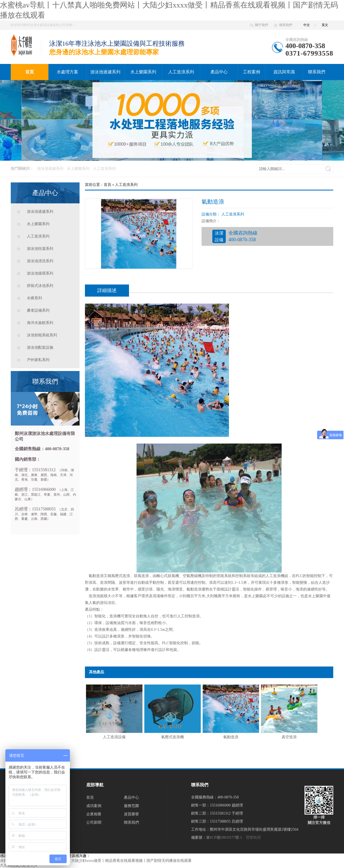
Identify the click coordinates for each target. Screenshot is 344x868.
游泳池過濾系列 (105, 72)
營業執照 (253, 838)
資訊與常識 (284, 72)
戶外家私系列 (38, 360)
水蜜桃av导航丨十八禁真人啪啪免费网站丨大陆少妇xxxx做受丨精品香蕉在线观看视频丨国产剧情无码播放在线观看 (96, 861)
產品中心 (219, 72)
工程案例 (252, 72)
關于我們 (261, 25)
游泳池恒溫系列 (40, 249)
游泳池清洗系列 (40, 261)
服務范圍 (131, 806)
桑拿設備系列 (38, 310)
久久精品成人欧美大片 (19, 865)
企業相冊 (94, 814)
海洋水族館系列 (40, 323)
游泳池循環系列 (40, 273)
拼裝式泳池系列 (40, 286)
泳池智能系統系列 (42, 335)
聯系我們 (286, 25)
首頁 (30, 72)
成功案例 (94, 806)
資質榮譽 (131, 814)
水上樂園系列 (143, 72)
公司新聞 (94, 822)
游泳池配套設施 (40, 347)
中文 (307, 25)
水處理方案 (67, 72)
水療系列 (34, 298)
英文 (325, 25)
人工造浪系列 (181, 72)
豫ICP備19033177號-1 (224, 838)
